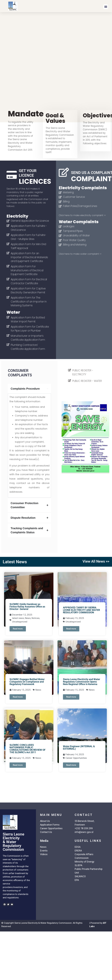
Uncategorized (20, 622)
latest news (18, 618)
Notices (36, 618)
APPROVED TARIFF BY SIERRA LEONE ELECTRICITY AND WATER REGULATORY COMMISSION (81, 610)
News (28, 618)
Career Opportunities (76, 758)
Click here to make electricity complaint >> (82, 215)
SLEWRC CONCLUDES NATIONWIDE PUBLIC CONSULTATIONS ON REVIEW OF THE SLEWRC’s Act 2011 (28, 749)
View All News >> (96, 561)
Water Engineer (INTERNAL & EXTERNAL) (79, 748)
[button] (106, 7)
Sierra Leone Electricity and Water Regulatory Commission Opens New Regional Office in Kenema (81, 682)
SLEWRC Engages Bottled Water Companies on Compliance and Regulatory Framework (27, 682)
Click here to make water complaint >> (80, 254)
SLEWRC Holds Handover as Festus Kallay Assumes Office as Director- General (27, 607)
